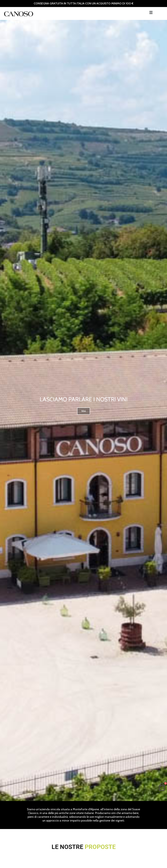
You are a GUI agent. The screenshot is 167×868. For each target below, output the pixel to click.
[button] (151, 13)
